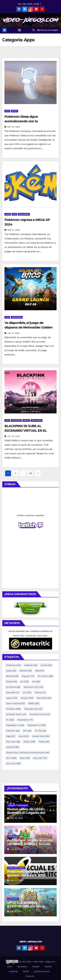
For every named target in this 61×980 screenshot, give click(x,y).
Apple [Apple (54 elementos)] (11, 671)
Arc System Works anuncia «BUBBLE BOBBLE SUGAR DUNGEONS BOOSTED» (30, 844)
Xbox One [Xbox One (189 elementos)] (13, 763)
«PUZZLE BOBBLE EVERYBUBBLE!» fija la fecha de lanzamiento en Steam (28, 908)
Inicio (10, 967)
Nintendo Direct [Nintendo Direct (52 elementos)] (16, 714)
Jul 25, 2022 (14, 436)
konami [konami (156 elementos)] (27, 698)
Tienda (26, 971)
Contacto (29, 976)
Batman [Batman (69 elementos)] (26, 671)
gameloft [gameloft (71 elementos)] (13, 692)
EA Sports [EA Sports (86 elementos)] (13, 687)
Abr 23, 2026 (17, 849)
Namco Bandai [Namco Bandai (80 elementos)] (16, 703)
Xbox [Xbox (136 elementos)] (25, 758)
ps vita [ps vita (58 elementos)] (40, 731)
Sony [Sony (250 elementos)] (24, 736)
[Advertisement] (31, 565)
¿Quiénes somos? (42, 971)
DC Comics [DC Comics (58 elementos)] (45, 676)
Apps (7, 111)
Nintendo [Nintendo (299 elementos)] (13, 709)
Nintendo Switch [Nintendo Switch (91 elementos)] (40, 714)
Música (14, 111)
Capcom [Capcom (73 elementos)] (28, 676)
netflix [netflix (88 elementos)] (34, 703)
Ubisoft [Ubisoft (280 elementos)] (12, 747)
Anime (8, 214)
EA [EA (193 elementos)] (36, 682)
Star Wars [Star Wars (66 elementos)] (13, 742)
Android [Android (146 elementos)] (31, 665)
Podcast (36, 967)
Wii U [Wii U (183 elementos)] (11, 758)
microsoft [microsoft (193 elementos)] (44, 698)
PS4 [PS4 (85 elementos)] (27, 731)
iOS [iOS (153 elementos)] (27, 692)
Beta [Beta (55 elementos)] (40, 671)
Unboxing (13, 971)
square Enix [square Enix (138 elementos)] (41, 736)
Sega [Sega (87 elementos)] (11, 736)
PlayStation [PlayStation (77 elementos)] (25, 720)
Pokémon (21, 868)
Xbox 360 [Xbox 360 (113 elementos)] (40, 758)
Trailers (12, 805)
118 (30, 473)
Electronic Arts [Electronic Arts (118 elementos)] (33, 687)
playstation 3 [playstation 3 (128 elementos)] (15, 725)
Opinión (48, 967)
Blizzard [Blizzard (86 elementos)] (12, 676)
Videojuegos (24, 214)
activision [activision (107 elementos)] (13, 665)
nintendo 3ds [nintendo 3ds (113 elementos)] (33, 709)
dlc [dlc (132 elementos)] (25, 682)
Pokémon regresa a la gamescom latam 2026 (26, 873)
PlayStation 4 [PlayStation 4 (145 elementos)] (37, 725)
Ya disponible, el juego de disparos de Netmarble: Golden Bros (28, 327)
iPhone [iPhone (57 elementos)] (40, 692)
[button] (34, 30)
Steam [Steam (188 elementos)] (29, 742)
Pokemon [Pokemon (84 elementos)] (13, 731)
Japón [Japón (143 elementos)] (12, 698)
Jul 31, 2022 (13, 333)
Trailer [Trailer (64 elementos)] (44, 742)
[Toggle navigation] (20, 30)
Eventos (11, 868)
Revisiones (22, 967)
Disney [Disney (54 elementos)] (12, 682)
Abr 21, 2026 (16, 912)
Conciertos (16, 420)
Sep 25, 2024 (14, 127)
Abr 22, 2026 (17, 880)
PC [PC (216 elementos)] (10, 720)
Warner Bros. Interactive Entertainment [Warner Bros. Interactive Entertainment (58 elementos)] (28, 753)
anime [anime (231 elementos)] (46, 665)
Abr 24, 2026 (17, 818)
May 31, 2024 (14, 230)
